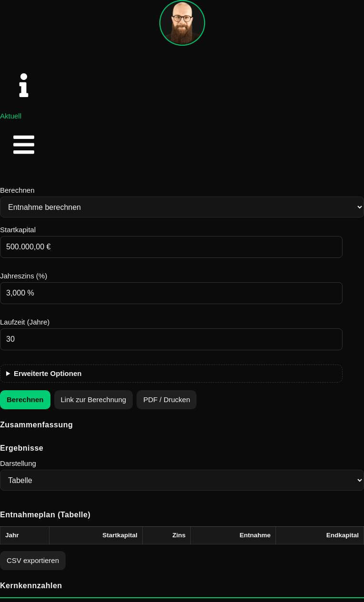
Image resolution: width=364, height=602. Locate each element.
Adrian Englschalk (54, 53)
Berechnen (17, 190)
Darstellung (18, 463)
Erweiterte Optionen (48, 373)
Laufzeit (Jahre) (25, 322)
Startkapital (18, 230)
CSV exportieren (33, 560)
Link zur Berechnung (94, 400)
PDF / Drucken (167, 400)
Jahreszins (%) (24, 276)
